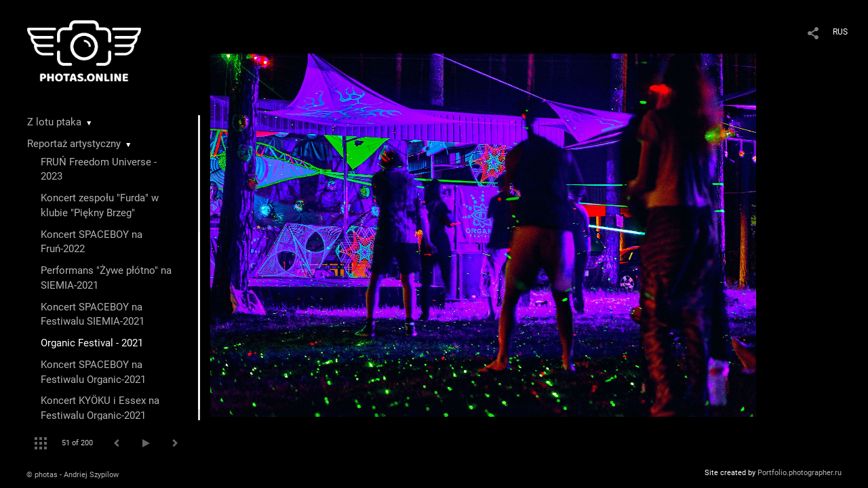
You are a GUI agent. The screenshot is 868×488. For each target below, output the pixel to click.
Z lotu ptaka (54, 122)
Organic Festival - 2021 (92, 343)
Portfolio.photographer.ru (800, 473)
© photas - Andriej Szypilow (73, 475)
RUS (840, 32)
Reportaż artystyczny (74, 144)
